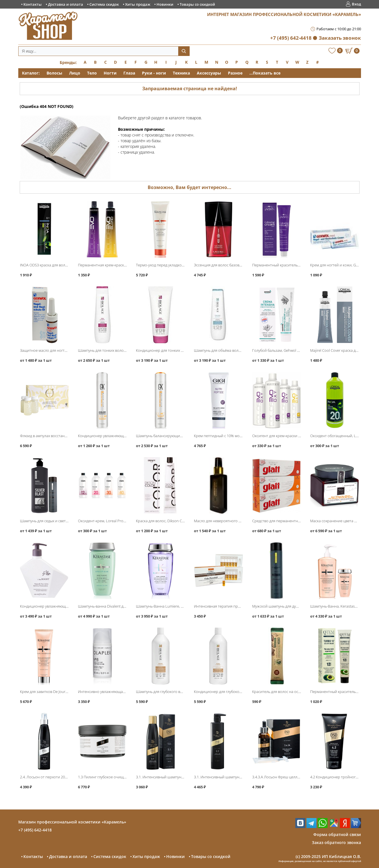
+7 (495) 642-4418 (291, 38)
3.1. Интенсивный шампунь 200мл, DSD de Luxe (177, 777)
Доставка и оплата (66, 4)
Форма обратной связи (337, 834)
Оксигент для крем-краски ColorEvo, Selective (291, 436)
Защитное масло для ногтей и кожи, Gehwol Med (62, 350)
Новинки (165, 4)
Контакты (33, 4)
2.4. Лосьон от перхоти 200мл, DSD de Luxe (57, 777)
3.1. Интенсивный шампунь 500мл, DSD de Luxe (235, 777)
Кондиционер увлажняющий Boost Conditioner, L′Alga (67, 606)
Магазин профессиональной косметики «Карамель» (72, 822)
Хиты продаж (138, 4)
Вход (356, 4)
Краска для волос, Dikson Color (162, 521)
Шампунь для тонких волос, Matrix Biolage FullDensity (124, 350)
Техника (181, 73)
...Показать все (265, 73)
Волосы (54, 73)
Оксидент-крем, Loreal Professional (108, 521)
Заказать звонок (340, 38)
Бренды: (68, 62)
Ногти (110, 73)
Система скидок (104, 4)
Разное (235, 73)
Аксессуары (209, 73)
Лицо (75, 73)
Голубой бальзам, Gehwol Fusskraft (282, 350)
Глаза (129, 73)
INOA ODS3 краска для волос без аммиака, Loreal (62, 265)
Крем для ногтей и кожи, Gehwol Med (342, 265)
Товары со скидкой (197, 4)
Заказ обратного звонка (336, 842)
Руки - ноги (154, 73)
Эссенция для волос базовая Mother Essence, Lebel (238, 265)
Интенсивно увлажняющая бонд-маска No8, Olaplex (123, 692)
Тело (92, 73)
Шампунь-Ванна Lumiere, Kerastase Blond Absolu (178, 606)
